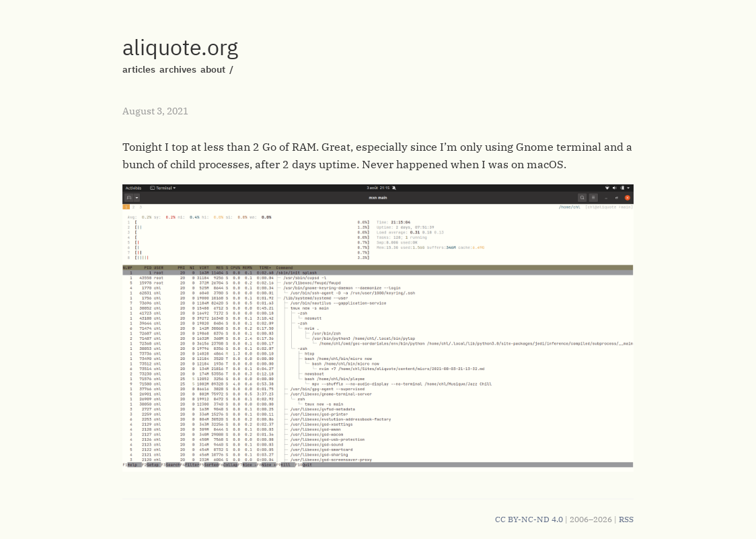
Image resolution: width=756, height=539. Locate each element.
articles (139, 69)
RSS (626, 519)
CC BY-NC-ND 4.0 (529, 519)
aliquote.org (180, 47)
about (213, 69)
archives (178, 69)
